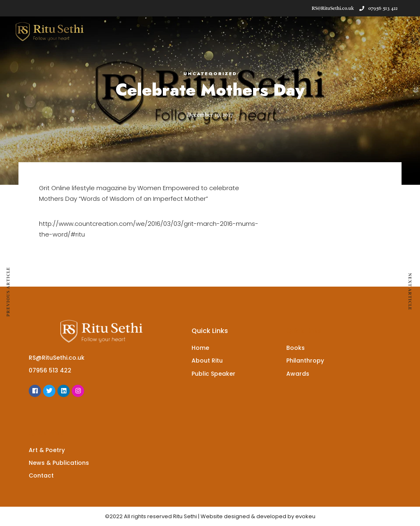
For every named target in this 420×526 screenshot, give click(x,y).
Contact (41, 475)
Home (200, 348)
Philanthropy (305, 361)
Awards (298, 374)
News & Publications (59, 463)
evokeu (305, 516)
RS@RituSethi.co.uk (57, 358)
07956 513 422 (378, 8)
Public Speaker (213, 374)
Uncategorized (210, 74)
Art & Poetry (47, 450)
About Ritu (207, 361)
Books (296, 348)
